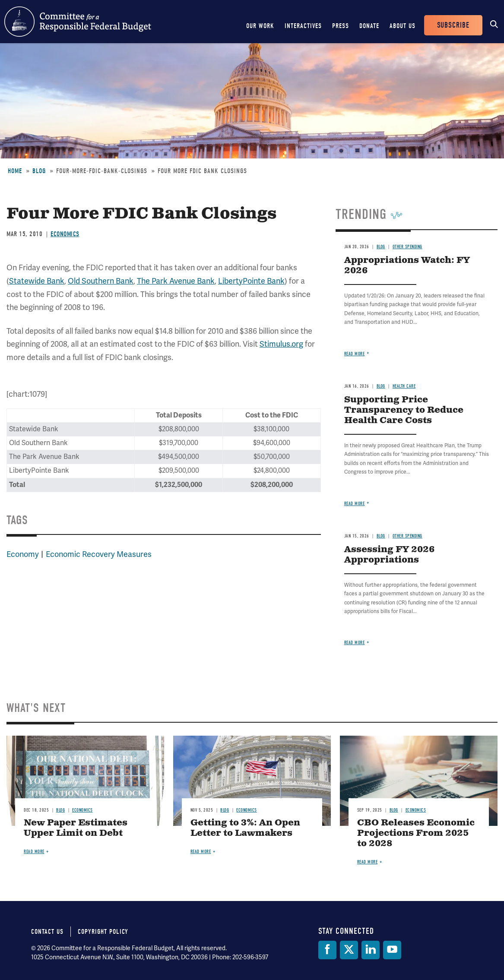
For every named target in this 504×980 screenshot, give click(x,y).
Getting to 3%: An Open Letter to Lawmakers (245, 828)
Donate (369, 26)
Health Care (404, 386)
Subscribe (453, 25)
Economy (23, 554)
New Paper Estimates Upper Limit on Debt (76, 828)
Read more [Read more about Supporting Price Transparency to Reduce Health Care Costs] (355, 504)
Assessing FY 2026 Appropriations (390, 555)
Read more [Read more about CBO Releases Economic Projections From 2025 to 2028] (368, 862)
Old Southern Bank (101, 281)
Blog (39, 171)
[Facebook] (327, 950)
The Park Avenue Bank (176, 281)
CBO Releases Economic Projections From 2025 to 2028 (416, 833)
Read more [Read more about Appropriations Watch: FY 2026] (355, 354)
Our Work (260, 26)
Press (341, 26)
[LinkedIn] (371, 950)
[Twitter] (349, 950)
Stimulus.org (281, 344)
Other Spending (407, 247)
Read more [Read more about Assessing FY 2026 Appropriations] (355, 643)
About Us (403, 26)
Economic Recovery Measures (99, 554)
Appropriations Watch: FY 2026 (407, 266)
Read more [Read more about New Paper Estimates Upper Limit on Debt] (34, 852)
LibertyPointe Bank (251, 281)
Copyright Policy (103, 932)
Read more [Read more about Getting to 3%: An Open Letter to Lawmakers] (201, 852)
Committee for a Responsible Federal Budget (78, 22)
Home (15, 171)
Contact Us (47, 932)
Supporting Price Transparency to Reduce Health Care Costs (404, 410)
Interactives (303, 26)
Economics (65, 234)
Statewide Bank (37, 281)
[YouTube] (392, 950)
